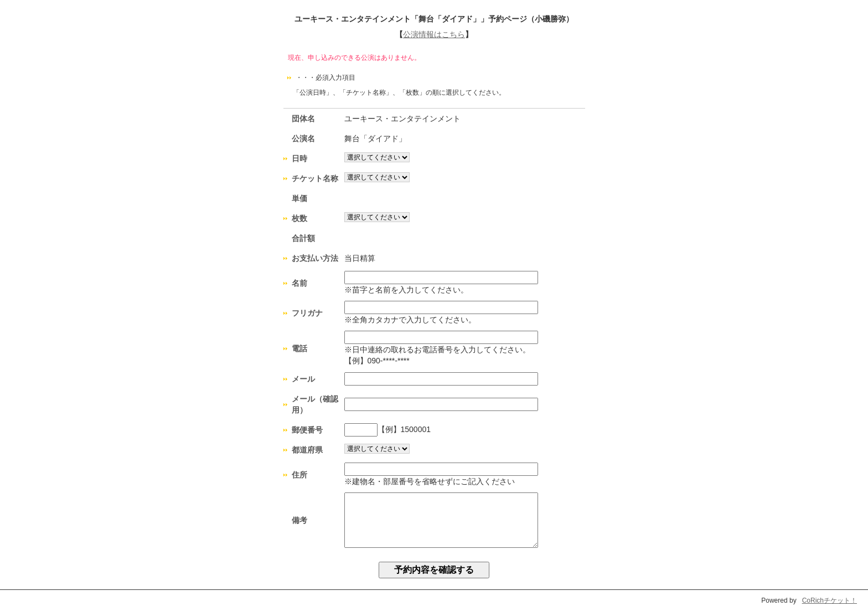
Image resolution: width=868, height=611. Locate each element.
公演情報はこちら (434, 34)
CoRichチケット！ (830, 600)
